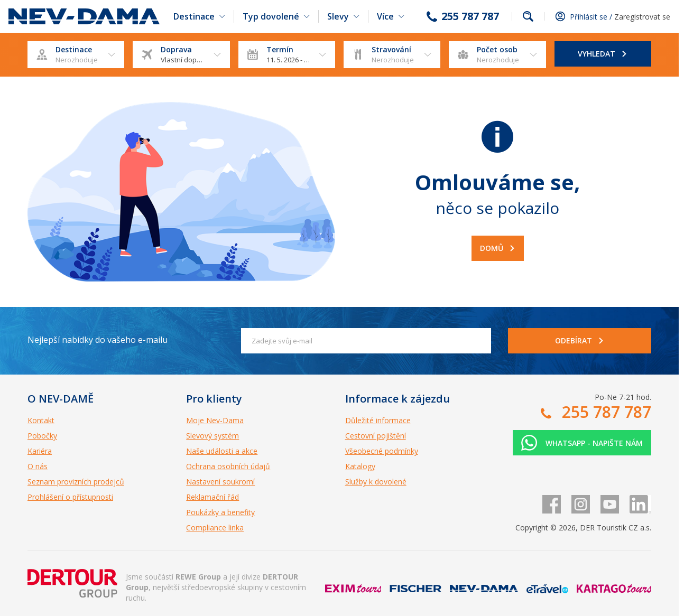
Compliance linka (215, 528)
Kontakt (41, 420)
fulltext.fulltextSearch (528, 16)
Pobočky (42, 436)
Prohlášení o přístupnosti (70, 497)
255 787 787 (470, 16)
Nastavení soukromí (220, 482)
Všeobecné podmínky (382, 451)
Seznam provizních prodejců (76, 482)
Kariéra (40, 451)
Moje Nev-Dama (215, 420)
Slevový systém (212, 436)
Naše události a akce (222, 451)
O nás (38, 466)
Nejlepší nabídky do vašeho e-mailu (98, 340)
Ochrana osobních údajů (228, 466)
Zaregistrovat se (642, 17)
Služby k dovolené (376, 482)
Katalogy (360, 466)
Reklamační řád (212, 497)
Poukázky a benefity (220, 512)
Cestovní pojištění (376, 436)
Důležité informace (378, 420)
